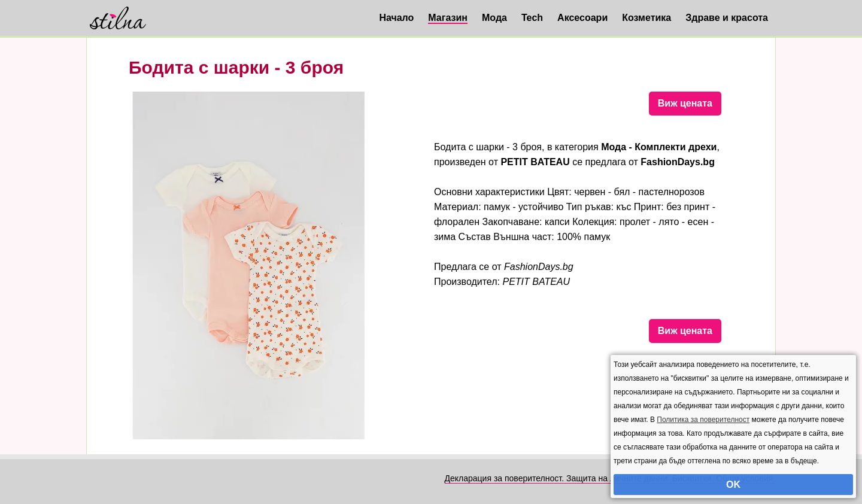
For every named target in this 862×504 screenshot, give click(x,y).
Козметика (646, 18)
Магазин (448, 18)
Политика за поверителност (703, 420)
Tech (532, 18)
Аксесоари (582, 18)
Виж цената (685, 103)
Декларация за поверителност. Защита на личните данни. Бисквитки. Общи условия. (610, 478)
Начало (396, 18)
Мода (494, 18)
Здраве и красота (727, 18)
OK (733, 485)
